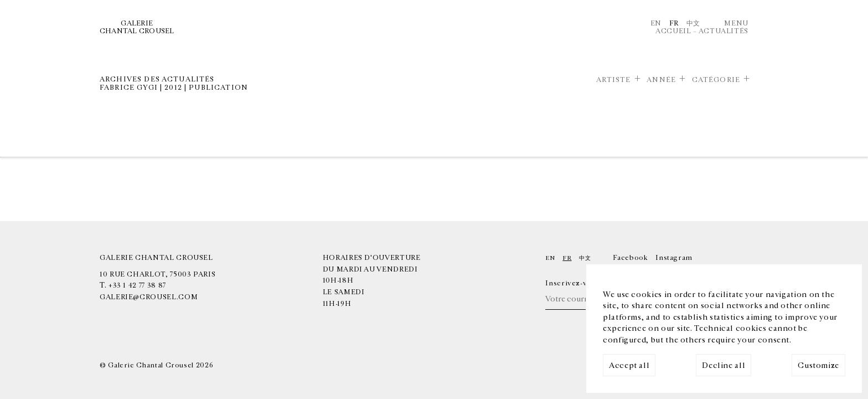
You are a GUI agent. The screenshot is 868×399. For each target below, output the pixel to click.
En (656, 23)
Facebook (630, 258)
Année (661, 80)
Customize (818, 365)
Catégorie (716, 80)
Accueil (673, 31)
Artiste (614, 80)
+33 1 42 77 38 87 (137, 285)
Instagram (674, 258)
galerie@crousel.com (149, 297)
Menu (736, 23)
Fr (674, 23)
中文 (693, 23)
